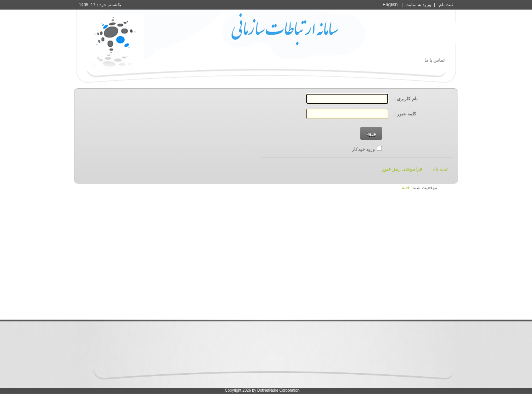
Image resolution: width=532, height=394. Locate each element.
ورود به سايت (419, 5)
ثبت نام (446, 5)
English (390, 5)
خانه (406, 188)
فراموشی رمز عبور (402, 169)
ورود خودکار (363, 149)
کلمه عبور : (405, 114)
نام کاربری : (406, 99)
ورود (371, 133)
